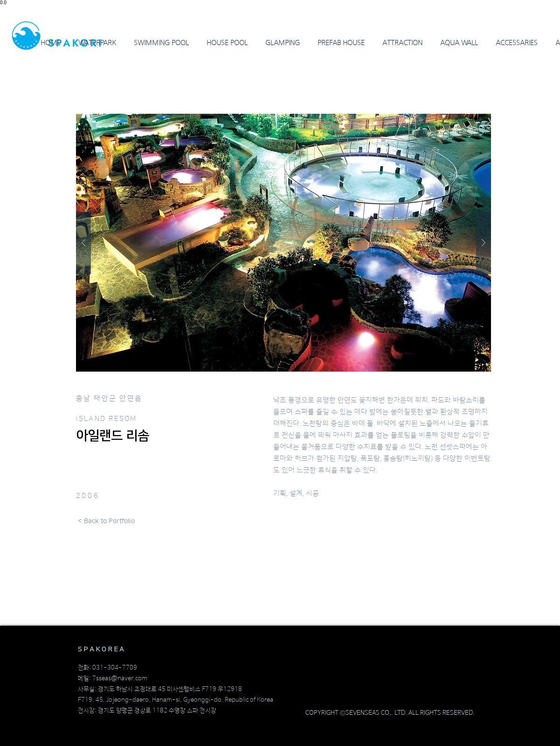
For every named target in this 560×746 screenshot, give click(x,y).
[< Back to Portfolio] (106, 522)
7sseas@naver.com (120, 679)
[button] (283, 243)
